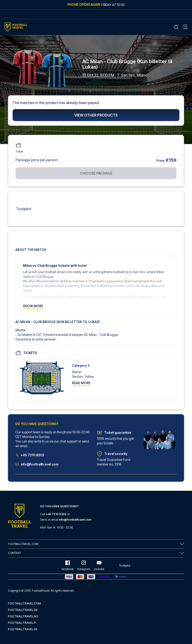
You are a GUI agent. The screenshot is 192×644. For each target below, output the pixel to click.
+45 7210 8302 (30, 455)
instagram (84, 566)
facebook (68, 566)
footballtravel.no (23, 616)
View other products (96, 115)
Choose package (96, 173)
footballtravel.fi (22, 623)
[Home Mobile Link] (16, 27)
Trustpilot (24, 209)
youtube (99, 566)
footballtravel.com (24, 603)
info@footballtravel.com (37, 464)
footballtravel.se (23, 629)
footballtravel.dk (23, 610)
